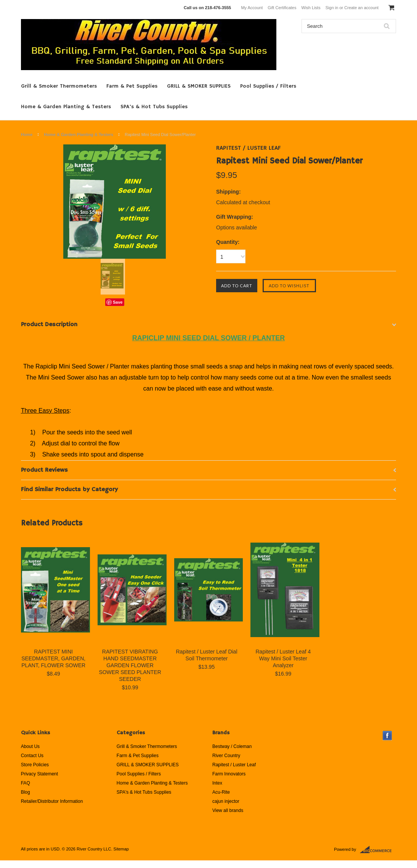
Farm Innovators (229, 774)
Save (118, 302)
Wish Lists (311, 8)
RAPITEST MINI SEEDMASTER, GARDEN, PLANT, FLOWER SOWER (53, 658)
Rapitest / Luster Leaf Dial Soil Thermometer (206, 655)
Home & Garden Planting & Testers (66, 107)
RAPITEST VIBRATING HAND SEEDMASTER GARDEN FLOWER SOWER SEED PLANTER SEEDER (130, 665)
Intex (217, 783)
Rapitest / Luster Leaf (234, 765)
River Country (226, 756)
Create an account (361, 8)
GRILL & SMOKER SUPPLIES (199, 86)
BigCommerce (378, 850)
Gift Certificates (282, 8)
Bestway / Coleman (232, 746)
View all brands (228, 810)
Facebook (387, 736)
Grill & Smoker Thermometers (59, 86)
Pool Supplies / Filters (268, 86)
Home (27, 135)
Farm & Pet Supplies (132, 86)
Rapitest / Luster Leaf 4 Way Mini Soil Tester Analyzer (283, 658)
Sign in (332, 8)
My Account (252, 8)
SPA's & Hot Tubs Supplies (154, 107)
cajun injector (226, 801)
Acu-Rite (221, 792)
